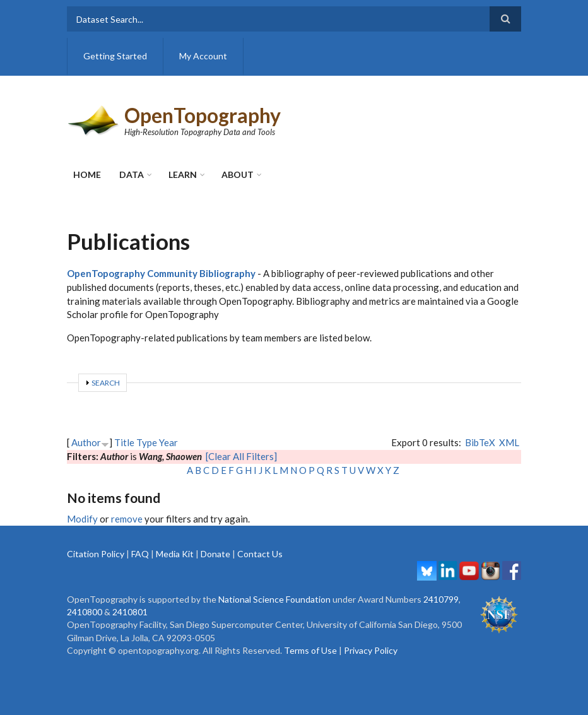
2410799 (441, 599)
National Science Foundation (274, 599)
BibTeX (480, 442)
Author (86, 442)
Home (87, 174)
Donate (215, 554)
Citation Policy (96, 554)
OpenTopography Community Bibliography (161, 273)
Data (132, 174)
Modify (82, 519)
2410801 (130, 612)
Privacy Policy (371, 650)
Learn (183, 174)
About (238, 174)
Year (168, 442)
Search (106, 383)
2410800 (85, 612)
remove (127, 519)
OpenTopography (203, 115)
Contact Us (260, 554)
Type (147, 442)
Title (124, 442)
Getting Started (115, 56)
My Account (203, 56)
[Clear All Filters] (241, 456)
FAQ (140, 554)
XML (509, 442)
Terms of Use (310, 650)
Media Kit (175, 554)
